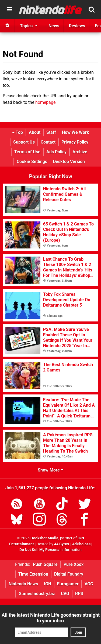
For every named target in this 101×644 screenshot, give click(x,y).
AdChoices (81, 544)
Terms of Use (27, 152)
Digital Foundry (69, 574)
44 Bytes (62, 544)
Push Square (45, 564)
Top (18, 132)
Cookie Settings (32, 162)
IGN (48, 584)
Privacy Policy (75, 142)
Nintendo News (23, 584)
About (35, 132)
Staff (51, 132)
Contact (48, 142)
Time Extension (33, 574)
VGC (89, 584)
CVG (65, 594)
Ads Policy (56, 152)
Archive (80, 152)
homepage (45, 102)
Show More (50, 470)
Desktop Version (69, 162)
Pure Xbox (74, 564)
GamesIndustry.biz (37, 594)
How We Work (76, 132)
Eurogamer (68, 584)
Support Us (24, 142)
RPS (79, 594)
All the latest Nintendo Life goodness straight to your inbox (51, 618)
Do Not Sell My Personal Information (50, 550)
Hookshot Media (44, 538)
